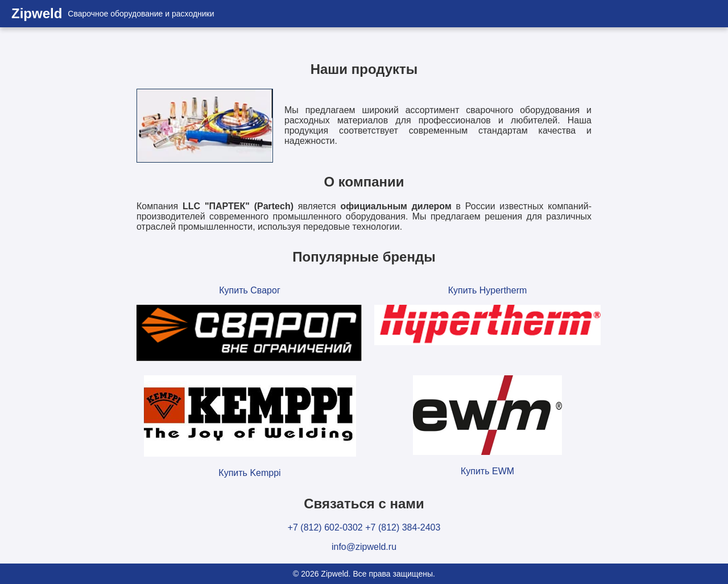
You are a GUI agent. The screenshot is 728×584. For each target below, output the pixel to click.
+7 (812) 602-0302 (325, 527)
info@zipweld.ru (364, 547)
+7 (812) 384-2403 (403, 527)
